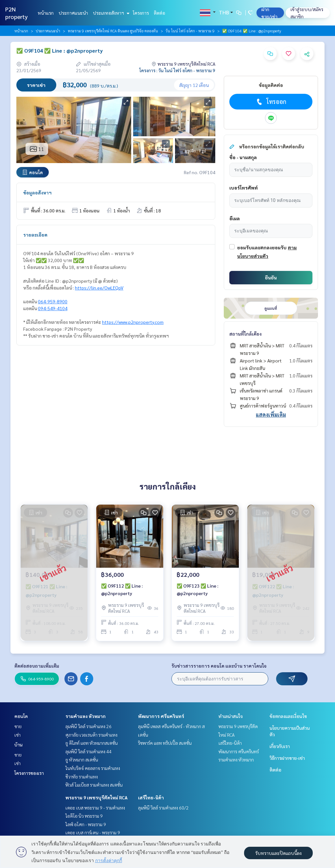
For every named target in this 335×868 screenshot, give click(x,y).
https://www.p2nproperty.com (133, 322)
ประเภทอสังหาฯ (110, 13)
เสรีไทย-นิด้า (151, 797)
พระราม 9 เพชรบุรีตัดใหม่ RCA (97, 797)
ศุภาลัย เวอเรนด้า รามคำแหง (91, 735)
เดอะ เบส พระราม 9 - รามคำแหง (95, 808)
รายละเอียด (35, 235)
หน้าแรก (46, 13)
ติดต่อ (159, 13)
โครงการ (141, 13)
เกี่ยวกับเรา (280, 746)
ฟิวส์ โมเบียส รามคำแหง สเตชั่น (94, 785)
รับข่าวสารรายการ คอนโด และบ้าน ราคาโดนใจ (219, 666)
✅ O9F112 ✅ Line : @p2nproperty (122, 589)
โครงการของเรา (29, 773)
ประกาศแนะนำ (73, 13)
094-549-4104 (53, 308)
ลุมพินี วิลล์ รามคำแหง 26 (88, 726)
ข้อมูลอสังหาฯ (37, 192)
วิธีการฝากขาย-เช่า (287, 758)
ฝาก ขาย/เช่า (269, 13)
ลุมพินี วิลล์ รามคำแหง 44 (88, 751)
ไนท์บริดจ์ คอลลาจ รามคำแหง (93, 768)
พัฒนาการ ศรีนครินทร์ (161, 716)
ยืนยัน (271, 277)
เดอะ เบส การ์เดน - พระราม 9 (93, 832)
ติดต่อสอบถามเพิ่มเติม (37, 666)
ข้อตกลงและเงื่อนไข (288, 716)
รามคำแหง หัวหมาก (86, 716)
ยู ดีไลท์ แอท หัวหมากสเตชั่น (92, 743)
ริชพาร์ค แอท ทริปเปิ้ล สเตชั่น (165, 743)
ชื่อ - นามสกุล (243, 157)
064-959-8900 (53, 301)
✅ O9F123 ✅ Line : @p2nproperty (197, 589)
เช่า (18, 735)
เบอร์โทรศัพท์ (244, 188)
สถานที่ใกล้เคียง (246, 334)
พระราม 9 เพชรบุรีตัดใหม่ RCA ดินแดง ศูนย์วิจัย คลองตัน (113, 31)
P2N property (17, 13)
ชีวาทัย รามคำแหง (82, 776)
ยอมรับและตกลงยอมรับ (262, 247)
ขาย (18, 726)
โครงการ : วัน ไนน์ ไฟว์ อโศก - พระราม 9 (177, 70)
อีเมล (235, 218)
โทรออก (271, 102)
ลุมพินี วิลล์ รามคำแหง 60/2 (163, 808)
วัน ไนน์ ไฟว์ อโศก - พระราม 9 (190, 31)
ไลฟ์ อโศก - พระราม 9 (86, 824)
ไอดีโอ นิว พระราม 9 (84, 816)
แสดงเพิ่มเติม (271, 415)
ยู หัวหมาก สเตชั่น (82, 759)
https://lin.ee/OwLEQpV (99, 288)
